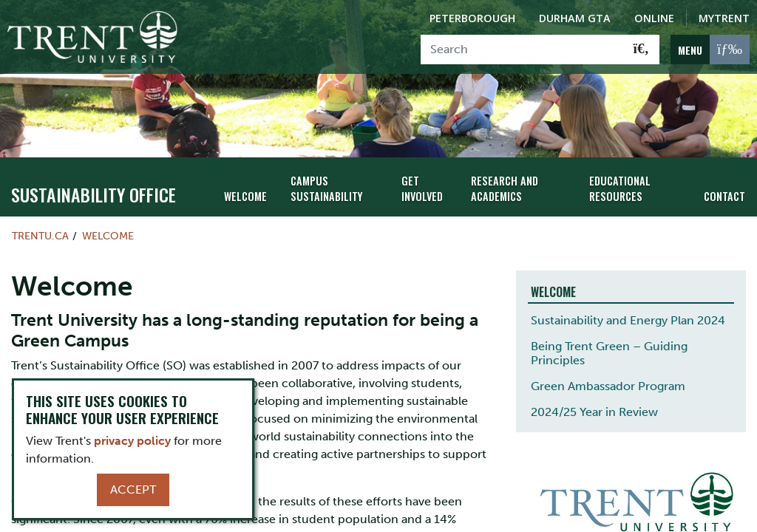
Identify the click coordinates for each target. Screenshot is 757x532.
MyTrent (724, 18)
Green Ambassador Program (608, 386)
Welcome (245, 196)
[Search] (522, 50)
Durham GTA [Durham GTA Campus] (575, 18)
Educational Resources (620, 188)
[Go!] (641, 50)
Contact (724, 196)
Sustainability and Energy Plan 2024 (628, 320)
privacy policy (132, 441)
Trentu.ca (40, 236)
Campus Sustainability (326, 188)
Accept (133, 490)
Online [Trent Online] (654, 18)
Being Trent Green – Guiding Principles (609, 353)
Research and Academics (505, 188)
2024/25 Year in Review (594, 412)
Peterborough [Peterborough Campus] (472, 18)
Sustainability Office (94, 194)
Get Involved (422, 188)
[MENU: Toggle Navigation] (710, 50)
